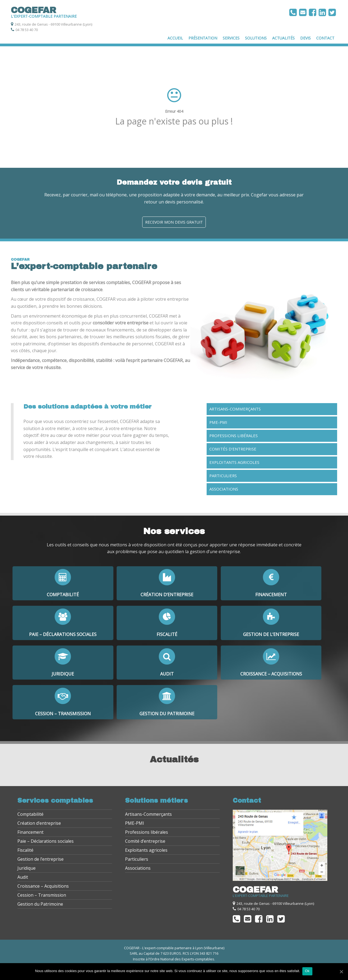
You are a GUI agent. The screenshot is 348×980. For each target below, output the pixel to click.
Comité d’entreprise (145, 843)
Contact (325, 38)
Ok (308, 971)
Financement (30, 834)
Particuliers (223, 476)
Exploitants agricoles (234, 462)
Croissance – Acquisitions (43, 888)
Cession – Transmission (42, 897)
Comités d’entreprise (233, 449)
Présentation (203, 38)
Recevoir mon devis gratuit (174, 222)
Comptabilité (30, 816)
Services (231, 38)
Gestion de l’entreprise (41, 861)
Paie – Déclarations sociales (46, 843)
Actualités (283, 38)
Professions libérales (234, 436)
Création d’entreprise (39, 825)
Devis (305, 38)
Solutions (256, 38)
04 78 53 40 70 (27, 30)
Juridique (27, 870)
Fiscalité (25, 852)
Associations (224, 489)
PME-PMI (218, 422)
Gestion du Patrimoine (40, 906)
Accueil (175, 38)
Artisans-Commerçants (235, 409)
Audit (23, 879)
